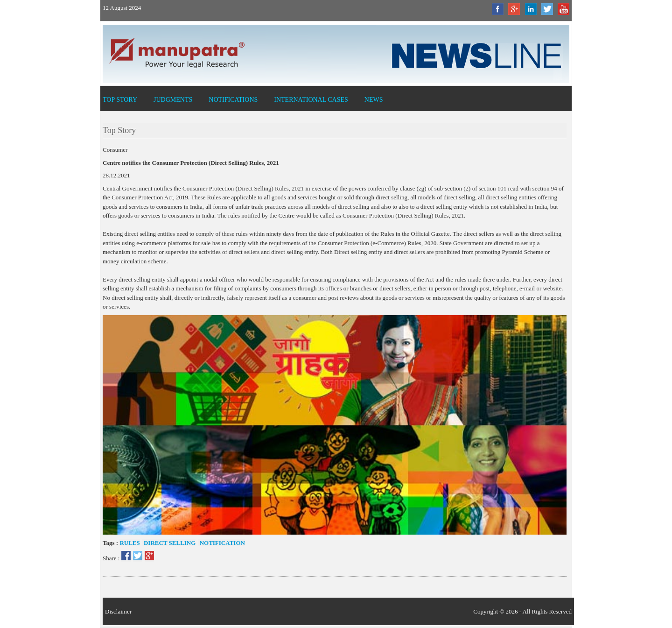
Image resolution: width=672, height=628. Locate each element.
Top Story (120, 100)
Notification (221, 543)
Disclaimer (118, 611)
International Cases (311, 100)
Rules (129, 543)
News (374, 100)
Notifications (233, 100)
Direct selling (169, 543)
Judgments (173, 100)
